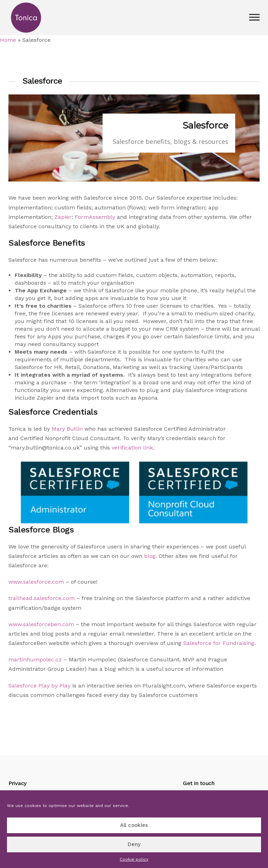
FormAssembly (95, 217)
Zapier (63, 217)
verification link (132, 448)
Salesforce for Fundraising (219, 643)
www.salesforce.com (36, 582)
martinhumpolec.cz (35, 659)
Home (8, 40)
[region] (134, 138)
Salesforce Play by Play (39, 686)
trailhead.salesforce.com (42, 598)
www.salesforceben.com (41, 624)
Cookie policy (134, 859)
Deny (134, 844)
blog (150, 556)
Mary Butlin (67, 429)
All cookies (134, 825)
